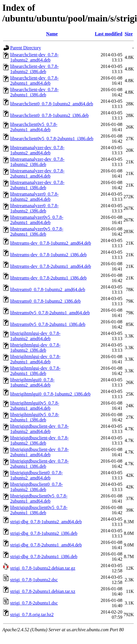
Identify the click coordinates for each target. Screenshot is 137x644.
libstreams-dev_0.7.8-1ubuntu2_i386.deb (48, 255)
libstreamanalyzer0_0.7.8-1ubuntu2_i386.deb (34, 208)
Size (129, 34)
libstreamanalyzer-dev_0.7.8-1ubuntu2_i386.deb (37, 162)
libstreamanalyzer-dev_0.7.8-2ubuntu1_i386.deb (37, 185)
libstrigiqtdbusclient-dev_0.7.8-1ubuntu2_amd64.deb (39, 429)
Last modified (109, 34)
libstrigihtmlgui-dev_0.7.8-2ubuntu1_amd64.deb (35, 359)
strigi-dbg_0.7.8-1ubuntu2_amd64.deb (46, 522)
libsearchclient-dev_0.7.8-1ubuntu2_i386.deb (34, 69)
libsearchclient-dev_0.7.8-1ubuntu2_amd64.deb (34, 57)
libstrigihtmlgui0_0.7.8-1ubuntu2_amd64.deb (32, 382)
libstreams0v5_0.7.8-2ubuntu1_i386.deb (48, 324)
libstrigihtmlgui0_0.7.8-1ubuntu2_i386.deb (50, 394)
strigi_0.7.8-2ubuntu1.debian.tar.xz (43, 591)
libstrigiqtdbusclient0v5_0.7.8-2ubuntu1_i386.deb (39, 510)
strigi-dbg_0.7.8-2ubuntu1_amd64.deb (46, 545)
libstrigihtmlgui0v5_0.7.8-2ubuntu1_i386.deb (35, 417)
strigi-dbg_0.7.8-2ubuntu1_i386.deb (44, 556)
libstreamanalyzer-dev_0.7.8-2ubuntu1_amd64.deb (37, 173)
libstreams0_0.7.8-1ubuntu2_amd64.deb (48, 289)
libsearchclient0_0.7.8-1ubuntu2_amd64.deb (52, 104)
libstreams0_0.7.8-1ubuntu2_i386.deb (45, 301)
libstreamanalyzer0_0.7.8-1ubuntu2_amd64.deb (34, 197)
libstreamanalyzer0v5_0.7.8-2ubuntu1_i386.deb (37, 231)
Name (52, 34)
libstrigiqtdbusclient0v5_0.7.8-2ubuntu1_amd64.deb (39, 498)
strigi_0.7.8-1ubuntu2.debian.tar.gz (43, 568)
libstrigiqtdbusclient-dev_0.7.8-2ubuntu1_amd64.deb (39, 452)
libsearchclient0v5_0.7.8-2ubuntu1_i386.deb (52, 139)
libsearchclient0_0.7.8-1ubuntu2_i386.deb (49, 115)
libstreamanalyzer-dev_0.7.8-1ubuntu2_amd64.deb (37, 150)
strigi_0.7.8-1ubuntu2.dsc (34, 580)
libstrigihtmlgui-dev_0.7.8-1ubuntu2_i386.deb (35, 348)
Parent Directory (26, 48)
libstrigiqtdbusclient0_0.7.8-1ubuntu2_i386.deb (36, 487)
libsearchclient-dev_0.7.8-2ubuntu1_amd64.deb (34, 81)
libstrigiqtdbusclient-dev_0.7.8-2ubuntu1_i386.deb (39, 464)
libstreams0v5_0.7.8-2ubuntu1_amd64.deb (50, 313)
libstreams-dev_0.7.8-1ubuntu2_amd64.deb (51, 243)
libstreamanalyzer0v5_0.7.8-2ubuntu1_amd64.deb (37, 220)
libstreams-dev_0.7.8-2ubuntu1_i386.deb (48, 278)
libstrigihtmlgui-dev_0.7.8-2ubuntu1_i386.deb (35, 371)
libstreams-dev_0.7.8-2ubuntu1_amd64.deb (51, 266)
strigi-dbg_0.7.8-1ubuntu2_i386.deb (44, 533)
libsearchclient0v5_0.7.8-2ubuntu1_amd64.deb (34, 127)
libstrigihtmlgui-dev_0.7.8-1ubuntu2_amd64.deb (35, 336)
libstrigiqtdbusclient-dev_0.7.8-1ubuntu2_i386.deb (39, 440)
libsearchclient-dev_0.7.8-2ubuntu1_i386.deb (34, 92)
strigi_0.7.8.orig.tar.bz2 (32, 615)
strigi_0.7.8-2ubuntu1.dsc (34, 603)
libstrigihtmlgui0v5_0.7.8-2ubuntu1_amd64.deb (35, 406)
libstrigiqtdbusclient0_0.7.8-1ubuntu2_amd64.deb (36, 475)
